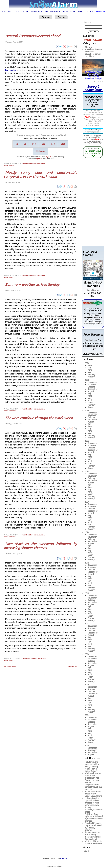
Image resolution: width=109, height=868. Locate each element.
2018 (87, 593)
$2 (17, 144)
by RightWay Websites (55, 866)
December (92, 382)
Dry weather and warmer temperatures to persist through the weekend (93, 785)
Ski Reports (22, 11)
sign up (39, 159)
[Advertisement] (42, 26)
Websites (100, 11)
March (90, 372)
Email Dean (93, 290)
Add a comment (10, 165)
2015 (87, 685)
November (92, 385)
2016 (87, 654)
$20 (44, 144)
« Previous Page (10, 667)
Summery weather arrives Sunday (32, 285)
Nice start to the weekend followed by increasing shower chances (41, 546)
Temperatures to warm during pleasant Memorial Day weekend (93, 836)
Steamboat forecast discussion (33, 164)
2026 (87, 363)
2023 (87, 441)
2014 (87, 715)
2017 (87, 624)
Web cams (36, 11)
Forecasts (7, 11)
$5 (25, 144)
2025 (87, 380)
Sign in (61, 17)
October (91, 387)
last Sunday (11, 70)
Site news (89, 47)
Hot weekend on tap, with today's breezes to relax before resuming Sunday (92, 803)
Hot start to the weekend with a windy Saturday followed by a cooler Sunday (92, 767)
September (92, 389)
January (91, 377)
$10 (34, 144)
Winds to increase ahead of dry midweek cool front (93, 794)
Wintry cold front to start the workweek (93, 842)
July (89, 394)
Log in (87, 851)
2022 (87, 471)
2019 (87, 563)
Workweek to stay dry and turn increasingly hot (93, 776)
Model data (69, 11)
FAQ (80, 11)
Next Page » (73, 667)
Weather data (52, 11)
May (89, 368)
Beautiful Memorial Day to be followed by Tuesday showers (93, 827)
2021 (87, 502)
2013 (87, 746)
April (90, 370)
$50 (53, 144)
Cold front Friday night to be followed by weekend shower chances (94, 818)
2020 (87, 532)
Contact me (91, 149)
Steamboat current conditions (93, 55)
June (90, 365)
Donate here (93, 101)
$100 (63, 144)
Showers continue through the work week (39, 418)
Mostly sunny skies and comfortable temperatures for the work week (41, 175)
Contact (89, 11)
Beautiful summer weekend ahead (33, 36)
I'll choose (41, 151)
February (91, 374)
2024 (87, 410)
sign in (49, 157)
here (87, 117)
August (91, 391)
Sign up (46, 17)
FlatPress (64, 859)
